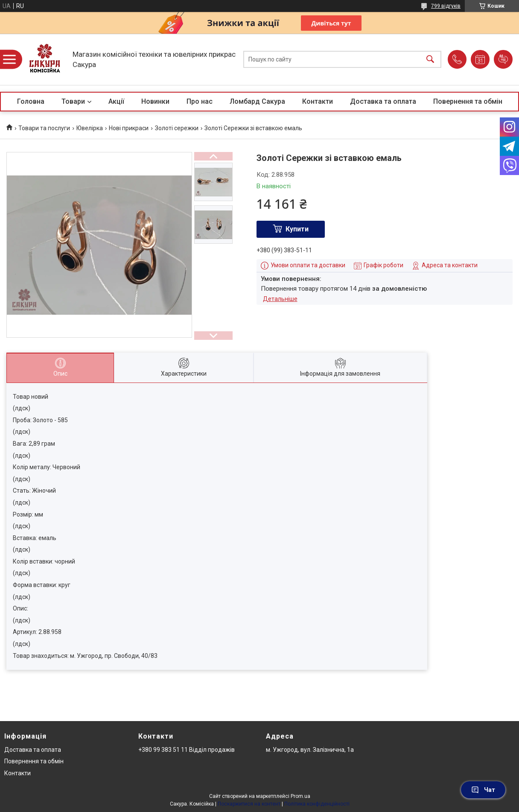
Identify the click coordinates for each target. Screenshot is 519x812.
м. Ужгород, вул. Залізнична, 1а (310, 750)
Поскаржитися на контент (249, 804)
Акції (116, 101)
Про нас (200, 101)
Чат (483, 790)
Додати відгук (503, 59)
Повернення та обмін (468, 101)
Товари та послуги (44, 128)
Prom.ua (300, 796)
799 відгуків (446, 6)
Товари (73, 101)
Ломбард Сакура (257, 101)
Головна (31, 101)
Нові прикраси (129, 128)
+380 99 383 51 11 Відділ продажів (187, 750)
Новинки (155, 101)
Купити (297, 229)
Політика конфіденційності (317, 804)
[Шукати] (430, 60)
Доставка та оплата (383, 101)
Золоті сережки (177, 128)
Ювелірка (90, 128)
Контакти (318, 101)
